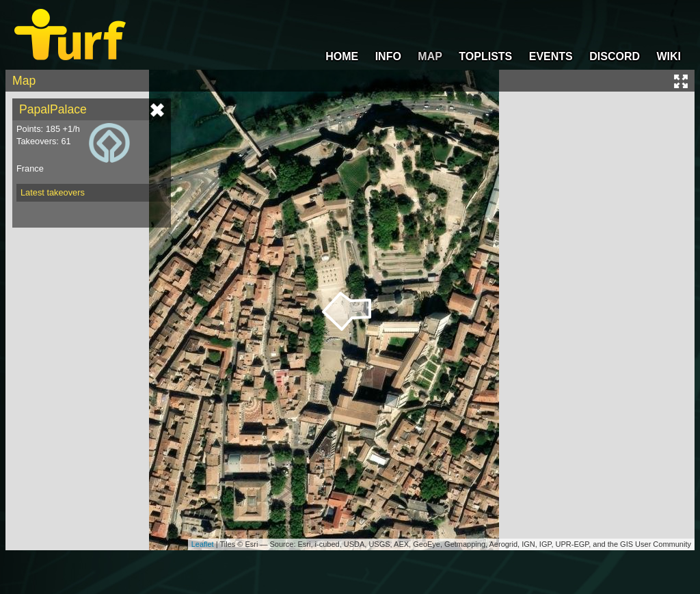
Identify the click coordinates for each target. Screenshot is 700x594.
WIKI (669, 56)
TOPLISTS (485, 56)
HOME (342, 56)
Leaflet (203, 544)
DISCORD (615, 56)
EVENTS (551, 56)
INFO (388, 56)
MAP (430, 56)
